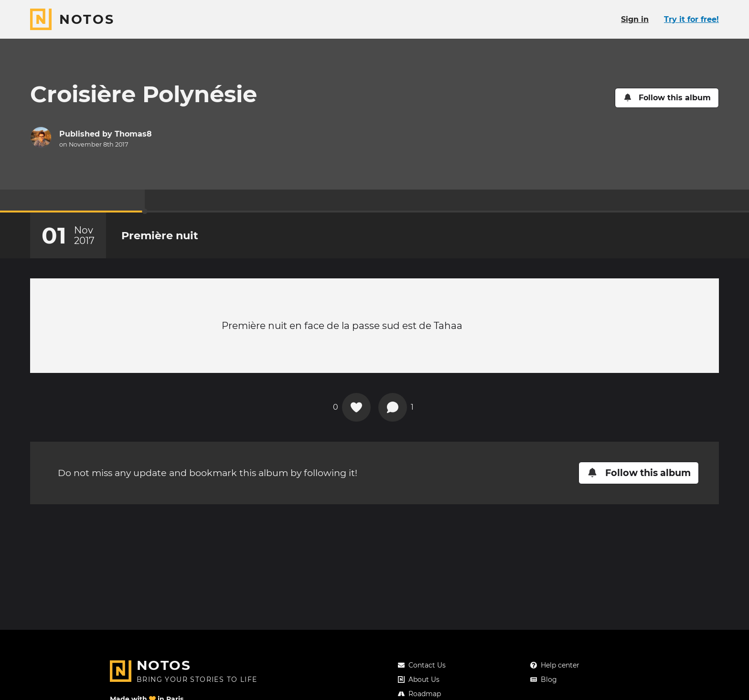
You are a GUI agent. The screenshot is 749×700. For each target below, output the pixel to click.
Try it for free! (691, 19)
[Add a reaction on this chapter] (356, 407)
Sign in (635, 19)
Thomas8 (133, 134)
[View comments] (393, 407)
